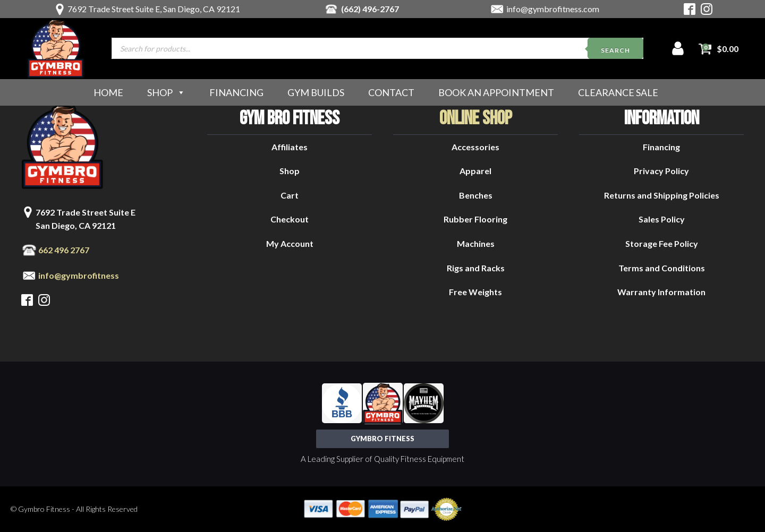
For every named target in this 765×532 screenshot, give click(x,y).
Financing (236, 92)
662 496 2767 (64, 250)
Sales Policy (662, 219)
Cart (290, 195)
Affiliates (290, 147)
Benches (476, 195)
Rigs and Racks (476, 268)
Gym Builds (316, 92)
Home (108, 92)
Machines (476, 243)
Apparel (475, 171)
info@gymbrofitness (79, 275)
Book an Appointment (496, 92)
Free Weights (475, 292)
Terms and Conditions (662, 268)
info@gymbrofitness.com (553, 9)
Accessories (475, 147)
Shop (166, 92)
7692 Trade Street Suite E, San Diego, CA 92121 (154, 9)
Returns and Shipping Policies (662, 195)
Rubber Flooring (475, 219)
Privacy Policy (661, 171)
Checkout (290, 219)
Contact (391, 92)
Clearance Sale (618, 92)
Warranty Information (661, 292)
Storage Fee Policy (662, 243)
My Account (290, 243)
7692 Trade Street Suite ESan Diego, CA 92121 (86, 219)
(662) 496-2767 (370, 9)
